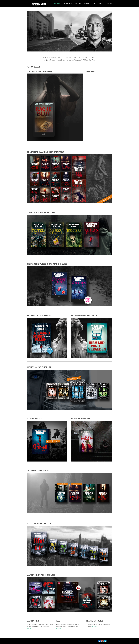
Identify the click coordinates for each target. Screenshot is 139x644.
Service (101, 3)
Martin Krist (68, 3)
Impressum (45, 641)
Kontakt (110, 3)
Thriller (78, 3)
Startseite (57, 3)
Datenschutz (52, 641)
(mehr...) (29, 628)
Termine (87, 3)
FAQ (94, 3)
